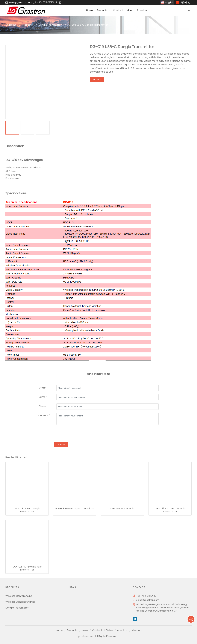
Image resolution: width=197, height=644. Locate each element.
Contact (118, 10)
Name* (43, 397)
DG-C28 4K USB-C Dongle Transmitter (170, 510)
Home (90, 10)
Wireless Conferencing (19, 596)
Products (102, 10)
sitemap (137, 630)
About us (142, 10)
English (169, 2)
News (85, 630)
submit (61, 444)
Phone (42, 406)
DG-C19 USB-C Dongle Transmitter (27, 510)
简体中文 (185, 2)
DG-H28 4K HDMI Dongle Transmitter (27, 568)
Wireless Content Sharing (20, 602)
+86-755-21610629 (47, 2)
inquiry (97, 79)
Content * (44, 415)
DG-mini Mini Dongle (122, 509)
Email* (42, 388)
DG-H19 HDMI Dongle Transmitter (75, 509)
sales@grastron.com (21, 2)
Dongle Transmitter (50, 25)
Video (130, 10)
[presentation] (61, 434)
